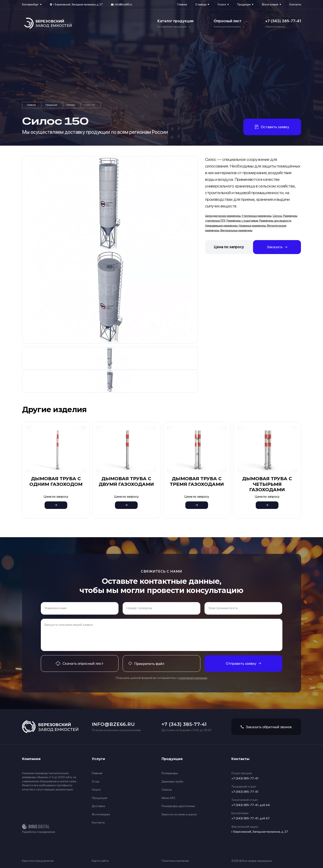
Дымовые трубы (172, 781)
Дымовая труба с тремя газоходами (197, 481)
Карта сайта (100, 861)
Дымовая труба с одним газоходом (56, 481)
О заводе (201, 4)
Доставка (98, 806)
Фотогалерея (270, 4)
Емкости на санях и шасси (179, 814)
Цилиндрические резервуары (223, 216)
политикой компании (193, 678)
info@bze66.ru (123, 4)
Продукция (244, 4)
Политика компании (175, 861)
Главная (182, 4)
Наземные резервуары (252, 226)
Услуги (222, 4)
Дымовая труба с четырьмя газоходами (267, 484)
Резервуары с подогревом (242, 221)
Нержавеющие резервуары (221, 226)
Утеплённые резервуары (257, 216)
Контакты (295, 4)
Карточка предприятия (38, 861)
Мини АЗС (168, 798)
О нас (96, 781)
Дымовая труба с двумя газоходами (126, 481)
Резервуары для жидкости (275, 221)
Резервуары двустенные (178, 806)
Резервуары (170, 773)
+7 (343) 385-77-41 (283, 21)
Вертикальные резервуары (236, 230)
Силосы (71, 105)
